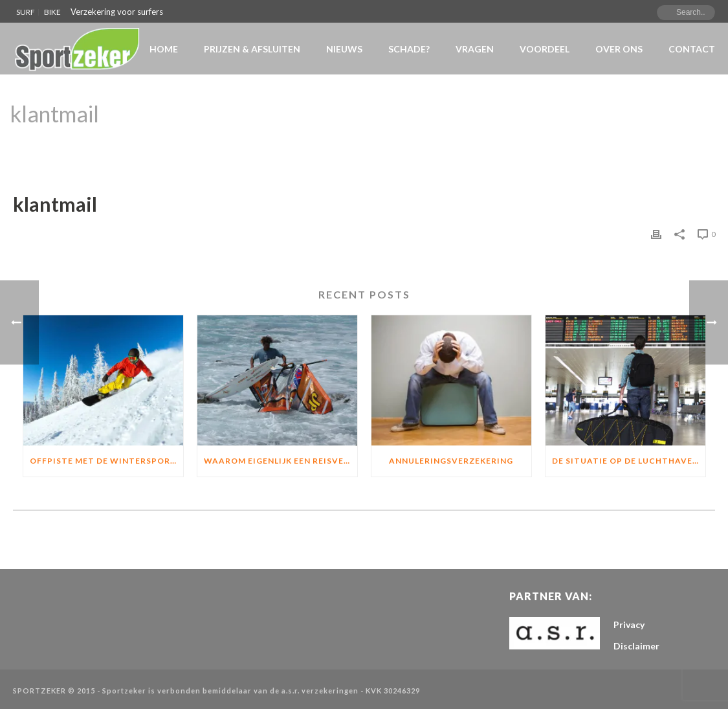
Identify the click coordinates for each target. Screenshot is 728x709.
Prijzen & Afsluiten (252, 49)
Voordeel (545, 49)
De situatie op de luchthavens (628, 461)
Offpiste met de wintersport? (105, 461)
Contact (692, 49)
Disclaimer (636, 646)
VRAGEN (475, 49)
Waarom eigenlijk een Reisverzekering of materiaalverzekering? (281, 461)
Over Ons (619, 49)
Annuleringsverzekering (451, 461)
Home (164, 49)
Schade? (409, 49)
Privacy (629, 625)
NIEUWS (344, 49)
